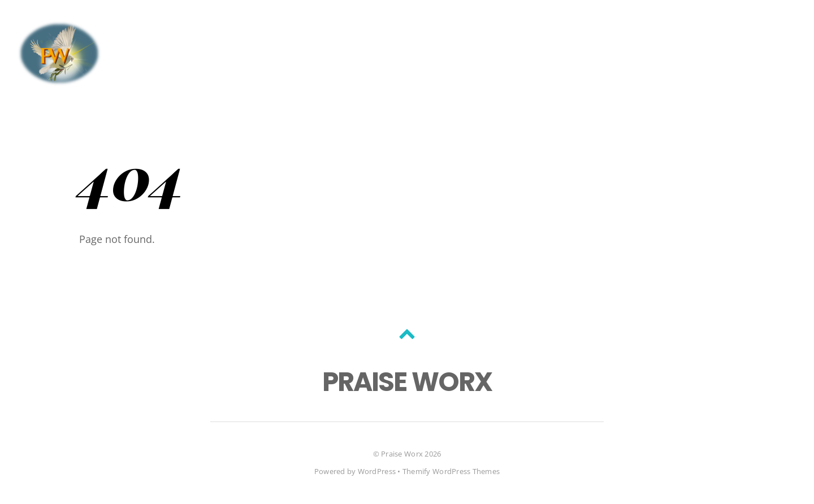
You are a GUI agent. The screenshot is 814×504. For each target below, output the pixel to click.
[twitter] (126, 30)
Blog (711, 31)
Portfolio (764, 31)
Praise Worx (402, 454)
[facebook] (146, 30)
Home (671, 31)
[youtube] (166, 30)
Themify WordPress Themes (451, 471)
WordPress (377, 471)
